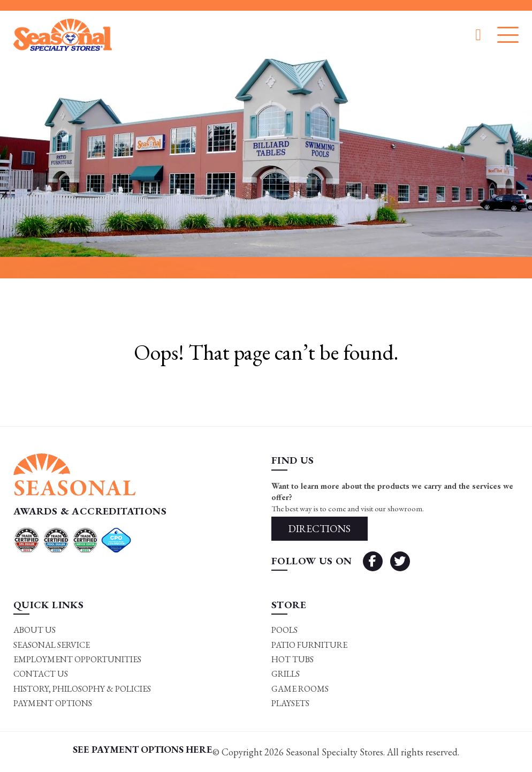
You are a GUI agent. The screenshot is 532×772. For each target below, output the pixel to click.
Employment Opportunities (77, 659)
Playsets (290, 703)
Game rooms (300, 689)
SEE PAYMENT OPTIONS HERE (143, 749)
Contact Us (41, 674)
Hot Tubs (292, 659)
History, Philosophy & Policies (82, 689)
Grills (286, 674)
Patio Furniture (309, 645)
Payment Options (53, 703)
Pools (284, 630)
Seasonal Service (52, 645)
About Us (35, 630)
